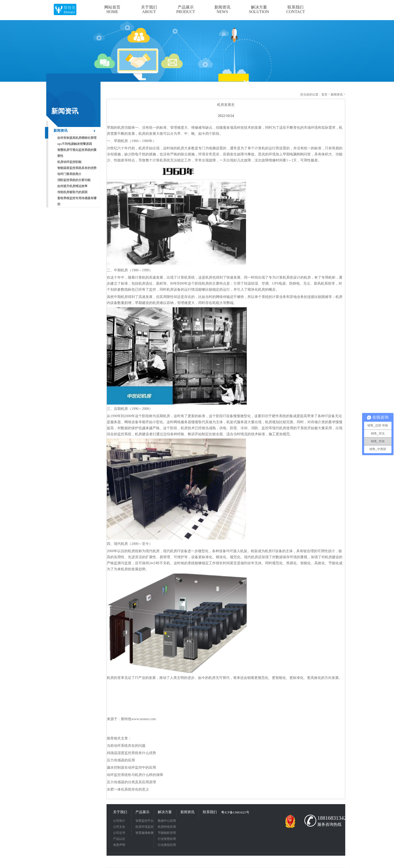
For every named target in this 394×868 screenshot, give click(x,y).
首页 (324, 95)
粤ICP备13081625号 (235, 812)
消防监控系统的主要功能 (74, 180)
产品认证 (119, 839)
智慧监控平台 (144, 821)
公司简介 (119, 821)
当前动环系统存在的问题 (126, 746)
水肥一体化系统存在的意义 (128, 789)
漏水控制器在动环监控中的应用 (131, 768)
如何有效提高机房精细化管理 (77, 138)
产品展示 (142, 812)
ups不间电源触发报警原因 (75, 144)
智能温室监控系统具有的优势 (77, 168)
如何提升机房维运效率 (72, 186)
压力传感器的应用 (121, 760)
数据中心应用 (167, 821)
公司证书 (119, 833)
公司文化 (119, 827)
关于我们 (120, 812)
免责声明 (119, 845)
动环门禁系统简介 (69, 174)
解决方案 (165, 812)
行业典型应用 (167, 845)
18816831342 (330, 818)
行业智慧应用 (167, 839)
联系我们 (210, 812)
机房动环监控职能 (69, 162)
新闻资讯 (61, 131)
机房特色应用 (167, 827)
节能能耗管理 (167, 833)
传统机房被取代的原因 (72, 192)
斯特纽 (126, 719)
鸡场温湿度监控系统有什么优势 (131, 753)
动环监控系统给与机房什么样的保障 (135, 775)
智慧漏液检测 (144, 833)
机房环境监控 (144, 827)
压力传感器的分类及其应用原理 (131, 782)
